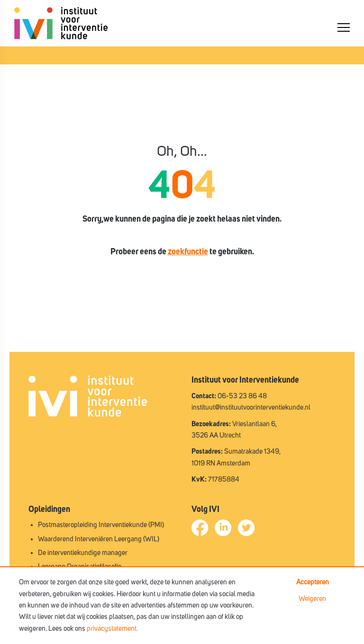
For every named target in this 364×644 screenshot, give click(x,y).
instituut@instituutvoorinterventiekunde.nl (251, 407)
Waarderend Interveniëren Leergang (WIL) (99, 539)
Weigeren (312, 599)
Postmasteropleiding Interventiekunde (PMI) (101, 525)
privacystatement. (112, 629)
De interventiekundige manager (83, 553)
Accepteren (313, 582)
